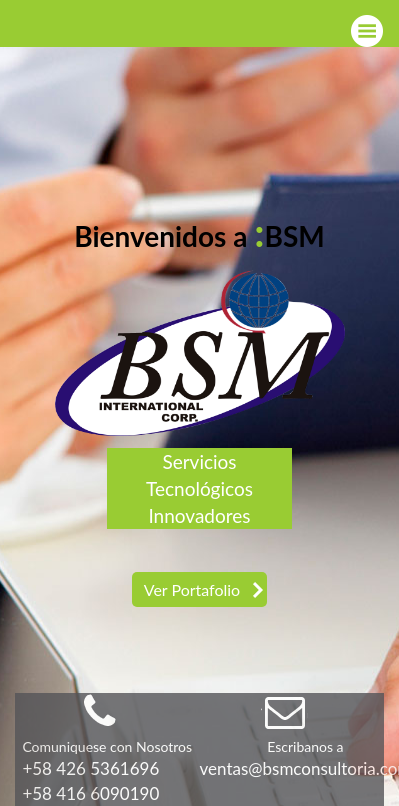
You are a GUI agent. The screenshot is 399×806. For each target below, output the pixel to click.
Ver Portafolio (192, 589)
